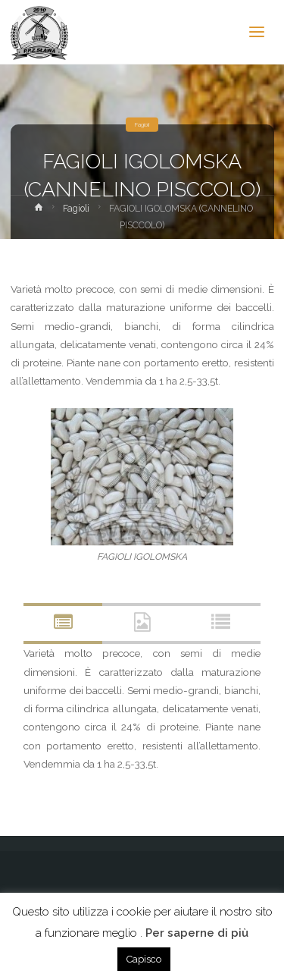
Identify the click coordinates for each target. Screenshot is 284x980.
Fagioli (142, 124)
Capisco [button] (144, 959)
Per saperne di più (197, 933)
